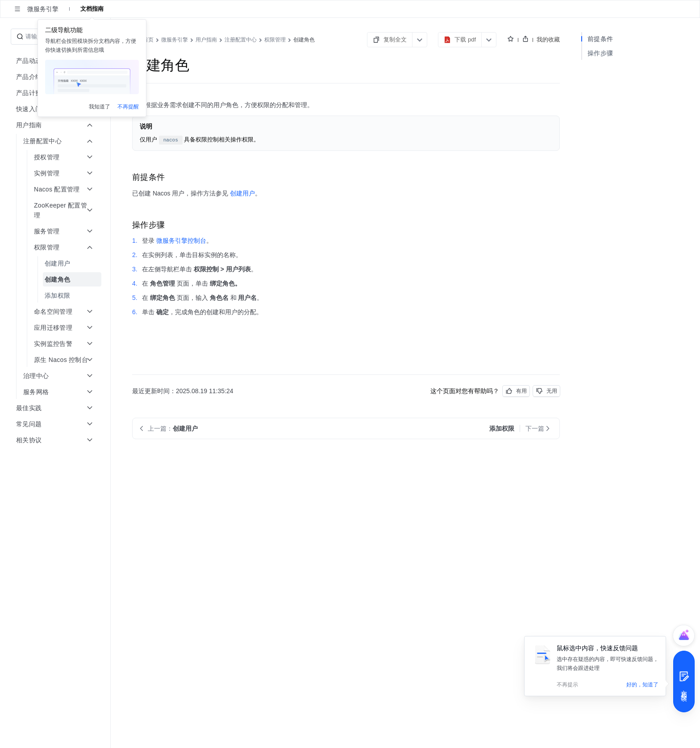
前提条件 (600, 39)
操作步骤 (600, 53)
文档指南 (92, 9)
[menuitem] (56, 263)
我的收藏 (548, 39)
